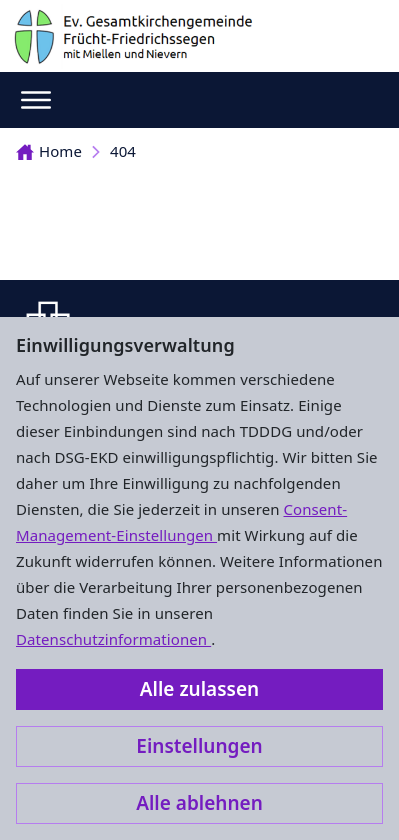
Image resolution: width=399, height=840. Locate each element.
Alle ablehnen (199, 803)
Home (49, 151)
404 (123, 151)
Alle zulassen (199, 689)
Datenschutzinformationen (113, 639)
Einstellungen (199, 746)
